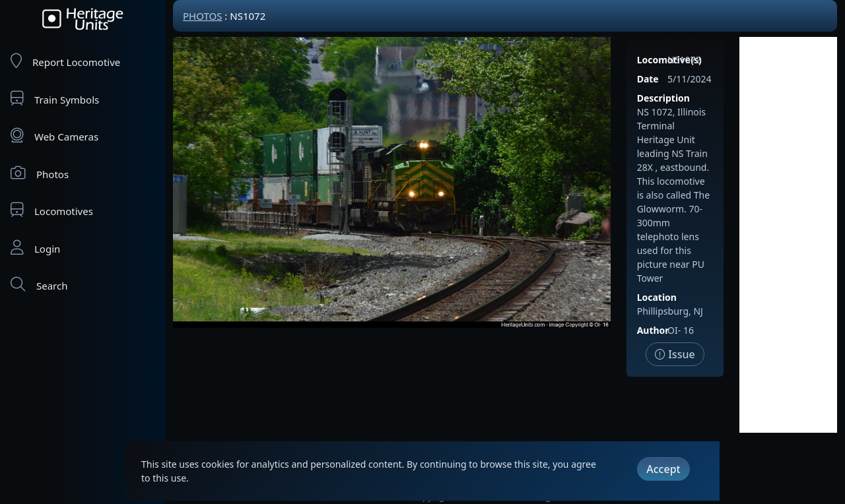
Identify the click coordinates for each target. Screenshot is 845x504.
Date (648, 79)
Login (35, 248)
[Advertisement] (788, 235)
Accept (663, 469)
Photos (40, 173)
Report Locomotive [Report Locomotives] (65, 61)
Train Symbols (55, 99)
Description (663, 98)
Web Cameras (54, 136)
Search (39, 285)
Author (653, 330)
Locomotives (52, 210)
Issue (675, 354)
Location (657, 297)
